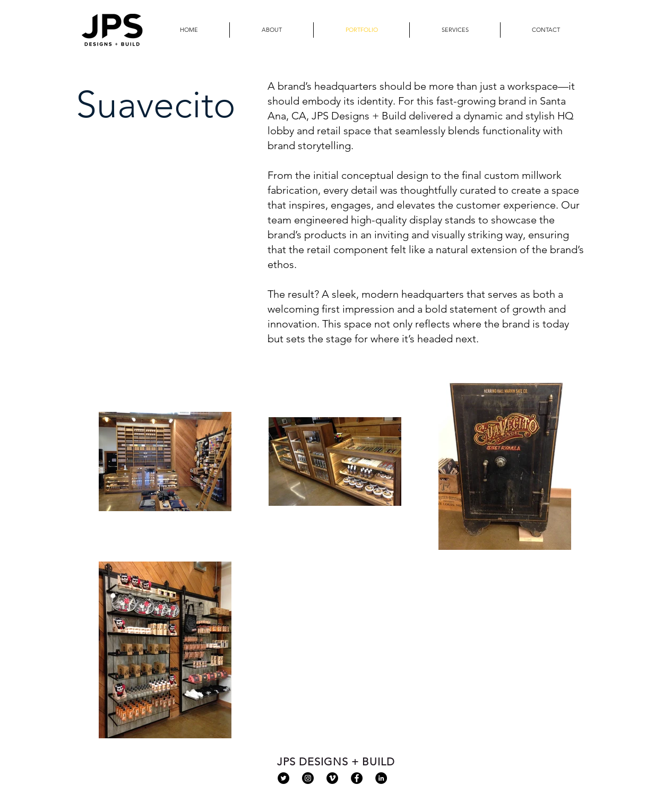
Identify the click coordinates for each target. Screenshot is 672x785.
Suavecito (156, 105)
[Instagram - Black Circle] (308, 778)
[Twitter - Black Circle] (283, 778)
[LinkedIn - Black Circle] (381, 778)
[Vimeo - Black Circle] (332, 778)
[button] (455, 30)
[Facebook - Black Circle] (357, 778)
